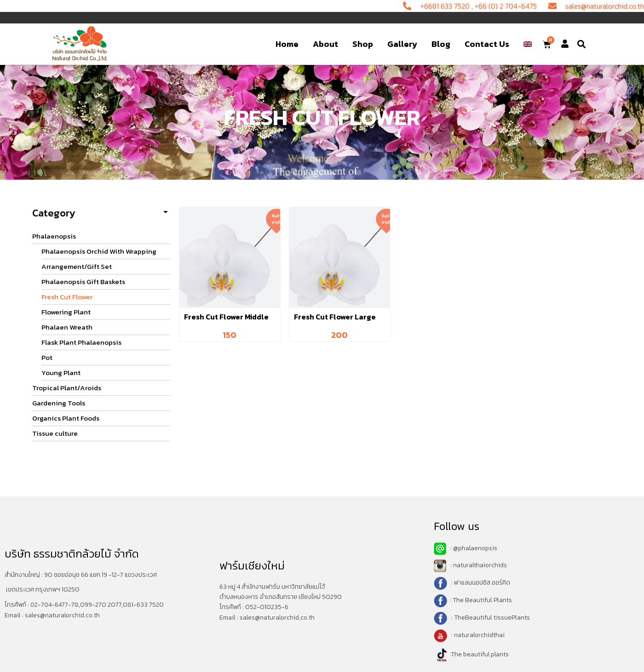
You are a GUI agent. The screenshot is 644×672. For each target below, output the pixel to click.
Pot (47, 357)
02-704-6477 (50, 605)
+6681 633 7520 (439, 6)
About (325, 44)
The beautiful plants (481, 654)
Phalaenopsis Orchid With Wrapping (99, 251)
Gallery (402, 44)
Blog (441, 44)
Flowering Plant (66, 312)
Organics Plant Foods (66, 418)
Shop (363, 44)
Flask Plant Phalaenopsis (81, 342)
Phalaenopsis (54, 236)
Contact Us (487, 44)
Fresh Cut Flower (67, 297)
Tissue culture (55, 433)
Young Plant (61, 373)
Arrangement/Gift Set (77, 266)
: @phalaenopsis (466, 548)
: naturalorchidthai (470, 635)
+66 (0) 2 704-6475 (501, 6)
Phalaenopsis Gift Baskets (83, 282)
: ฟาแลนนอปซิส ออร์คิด (480, 583)
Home (287, 44)
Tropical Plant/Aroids (67, 388)
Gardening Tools (59, 403)
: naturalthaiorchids (471, 565)
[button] (582, 44)
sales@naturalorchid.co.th (63, 615)
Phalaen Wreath (67, 327)
